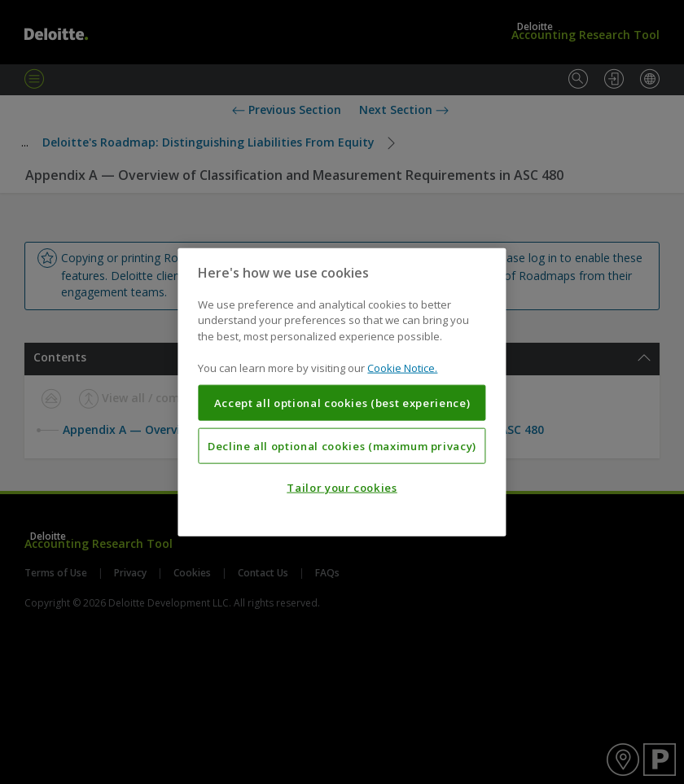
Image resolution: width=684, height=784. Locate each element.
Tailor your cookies (342, 488)
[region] (342, 392)
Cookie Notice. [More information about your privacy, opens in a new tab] (402, 368)
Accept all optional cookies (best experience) (342, 403)
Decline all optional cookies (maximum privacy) (342, 445)
